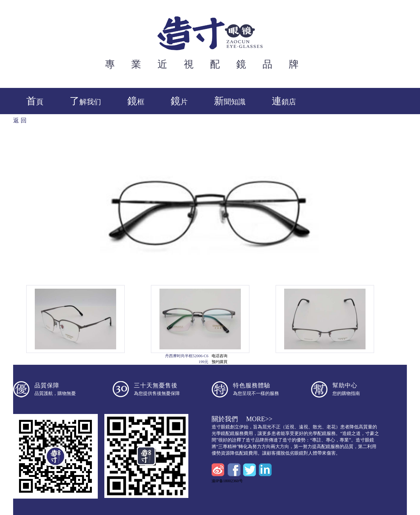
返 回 (20, 120)
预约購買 (220, 362)
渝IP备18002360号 (227, 481)
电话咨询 (220, 356)
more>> (259, 419)
